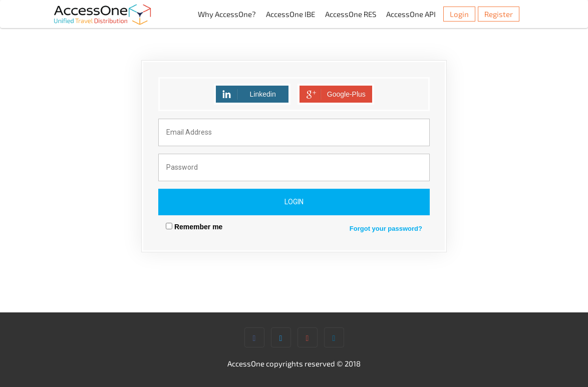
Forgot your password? (386, 229)
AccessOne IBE (290, 14)
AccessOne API (411, 14)
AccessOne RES (351, 14)
